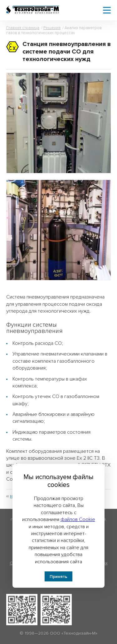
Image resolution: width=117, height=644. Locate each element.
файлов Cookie (78, 519)
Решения (52, 28)
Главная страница (23, 28)
